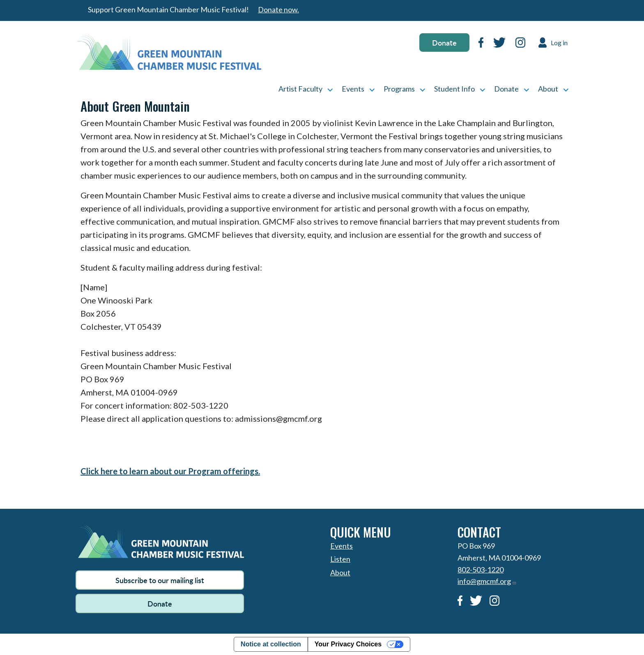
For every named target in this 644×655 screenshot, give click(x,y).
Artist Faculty (300, 89)
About (548, 89)
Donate (444, 43)
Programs (399, 89)
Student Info (454, 89)
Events (353, 89)
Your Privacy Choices (348, 644)
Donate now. (278, 9)
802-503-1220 (481, 570)
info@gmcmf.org (487, 581)
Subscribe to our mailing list (160, 580)
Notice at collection (271, 644)
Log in (559, 43)
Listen (340, 559)
